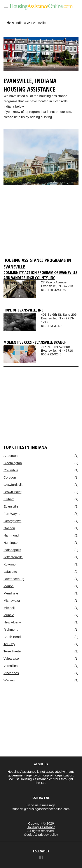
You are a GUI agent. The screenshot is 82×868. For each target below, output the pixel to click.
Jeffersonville (13, 557)
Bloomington (13, 463)
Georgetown (12, 521)
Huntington (11, 543)
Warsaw (9, 680)
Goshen (9, 528)
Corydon (10, 477)
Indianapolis (12, 550)
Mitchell (9, 608)
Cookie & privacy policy (41, 835)
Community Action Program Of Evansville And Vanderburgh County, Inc (40, 275)
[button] (6, 6)
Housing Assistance (41, 827)
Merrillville (11, 593)
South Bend (12, 637)
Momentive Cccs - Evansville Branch (35, 342)
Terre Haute (12, 651)
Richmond (11, 629)
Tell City (9, 644)
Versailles (10, 666)
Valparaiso (11, 658)
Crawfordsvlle (13, 485)
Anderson (10, 456)
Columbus (11, 470)
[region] (41, 223)
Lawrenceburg (14, 579)
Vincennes (11, 673)
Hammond (11, 535)
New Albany (12, 622)
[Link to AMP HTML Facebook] (41, 858)
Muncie (9, 615)
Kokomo (10, 564)
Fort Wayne (12, 514)
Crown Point (12, 492)
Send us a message (41, 805)
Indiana (21, 23)
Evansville (38, 23)
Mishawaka (12, 601)
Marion (9, 586)
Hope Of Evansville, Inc (24, 310)
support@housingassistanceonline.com (41, 809)
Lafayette (10, 572)
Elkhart (9, 499)
